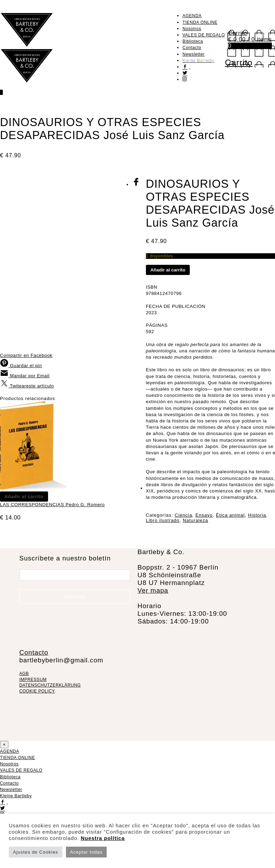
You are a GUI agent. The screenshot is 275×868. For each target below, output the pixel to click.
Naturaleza (195, 520)
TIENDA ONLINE (200, 22)
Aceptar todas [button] (86, 852)
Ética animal (230, 515)
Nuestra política (103, 838)
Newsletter (193, 54)
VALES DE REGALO (204, 35)
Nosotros (192, 29)
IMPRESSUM (33, 680)
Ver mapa (153, 590)
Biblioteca (193, 41)
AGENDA (192, 16)
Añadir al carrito (168, 270)
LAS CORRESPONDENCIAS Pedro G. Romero (52, 505)
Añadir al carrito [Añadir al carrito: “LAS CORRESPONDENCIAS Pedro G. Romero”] (24, 497)
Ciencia (183, 515)
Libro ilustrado (163, 520)
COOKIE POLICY (37, 691)
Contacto (192, 48)
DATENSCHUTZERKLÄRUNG (50, 685)
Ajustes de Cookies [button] (36, 852)
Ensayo (204, 515)
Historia (257, 515)
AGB (24, 674)
